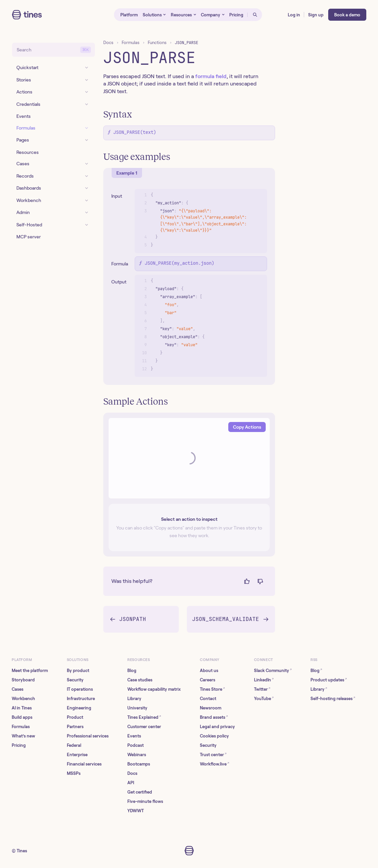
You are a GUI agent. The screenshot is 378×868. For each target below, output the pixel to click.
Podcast (136, 745)
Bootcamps (139, 764)
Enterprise (77, 755)
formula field (211, 76)
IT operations (80, 689)
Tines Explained (144, 717)
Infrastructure (81, 699)
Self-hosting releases (333, 698)
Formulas (131, 43)
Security (75, 680)
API (131, 783)
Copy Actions (247, 427)
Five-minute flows (145, 801)
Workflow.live (215, 764)
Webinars (137, 755)
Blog (132, 671)
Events (134, 736)
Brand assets (214, 717)
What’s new (23, 736)
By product (78, 671)
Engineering (79, 708)
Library (134, 699)
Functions (157, 43)
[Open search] (255, 15)
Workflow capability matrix (154, 689)
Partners (75, 727)
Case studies (140, 680)
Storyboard (23, 680)
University (137, 708)
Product (75, 717)
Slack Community (273, 670)
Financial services (84, 764)
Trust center (213, 754)
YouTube (264, 698)
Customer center (144, 727)
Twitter (262, 689)
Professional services (88, 736)
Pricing (19, 745)
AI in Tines (22, 708)
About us (209, 671)
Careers (208, 680)
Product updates (329, 680)
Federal (74, 745)
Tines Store (212, 689)
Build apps (22, 717)
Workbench (23, 699)
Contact (208, 699)
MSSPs (74, 773)
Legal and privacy (217, 727)
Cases (18, 689)
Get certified (140, 792)
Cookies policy (214, 736)
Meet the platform (30, 671)
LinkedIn (264, 680)
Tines (22, 851)
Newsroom (211, 708)
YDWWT (136, 811)
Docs (108, 43)
